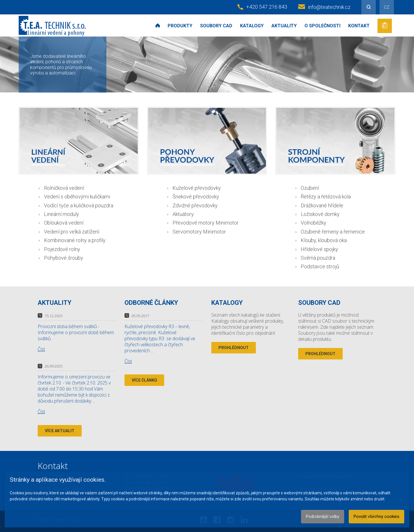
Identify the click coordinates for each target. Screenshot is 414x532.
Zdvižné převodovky (195, 205)
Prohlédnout (234, 348)
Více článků (144, 380)
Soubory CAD (216, 26)
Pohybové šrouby (64, 258)
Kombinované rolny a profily (75, 240)
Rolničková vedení (64, 188)
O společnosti (322, 26)
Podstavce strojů (320, 266)
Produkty (180, 26)
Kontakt (359, 26)
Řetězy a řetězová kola (326, 197)
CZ (387, 7)
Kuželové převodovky (197, 188)
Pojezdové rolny (62, 249)
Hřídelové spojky (319, 249)
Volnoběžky (314, 223)
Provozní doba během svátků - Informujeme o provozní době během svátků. (76, 332)
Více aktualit (60, 431)
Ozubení (310, 188)
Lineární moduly (62, 214)
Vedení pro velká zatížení (72, 232)
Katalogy (252, 26)
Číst (41, 349)
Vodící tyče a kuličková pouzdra (79, 205)
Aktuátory (183, 214)
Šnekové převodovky (196, 197)
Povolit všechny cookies (376, 516)
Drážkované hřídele (322, 205)
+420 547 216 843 (267, 7)
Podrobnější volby (323, 516)
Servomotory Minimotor (199, 232)
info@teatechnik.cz (329, 7)
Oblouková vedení (64, 223)
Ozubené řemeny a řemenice (333, 232)
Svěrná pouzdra (318, 258)
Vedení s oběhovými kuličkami (77, 197)
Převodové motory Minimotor (206, 223)
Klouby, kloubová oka (324, 240)
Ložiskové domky (320, 214)
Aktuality (284, 26)
